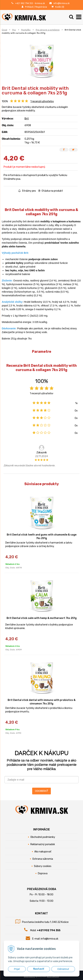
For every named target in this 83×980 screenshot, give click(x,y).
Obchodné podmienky (43, 837)
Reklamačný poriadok (43, 844)
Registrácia (41, 7)
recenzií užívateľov (42, 101)
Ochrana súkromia (43, 859)
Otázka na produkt (51, 191)
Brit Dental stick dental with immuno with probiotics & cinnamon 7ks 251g (42, 702)
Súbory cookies (43, 866)
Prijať (17, 969)
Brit (27, 119)
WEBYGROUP (53, 977)
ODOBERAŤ (41, 791)
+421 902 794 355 (24, 3)
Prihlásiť (29, 7)
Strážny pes (27, 191)
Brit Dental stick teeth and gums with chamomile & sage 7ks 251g (42, 536)
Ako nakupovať (43, 852)
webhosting (29, 977)
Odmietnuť (63, 969)
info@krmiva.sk (62, 3)
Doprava (43, 873)
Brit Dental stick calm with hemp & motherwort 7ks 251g (42, 618)
